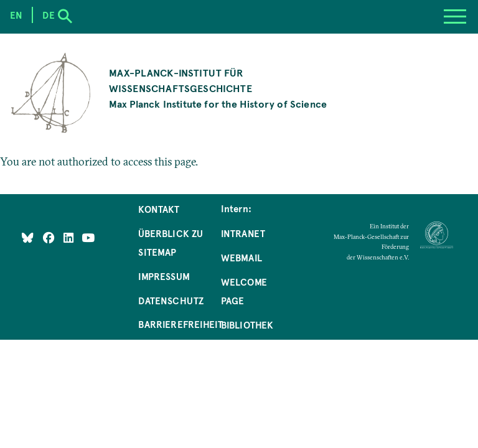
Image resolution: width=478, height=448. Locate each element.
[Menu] (455, 17)
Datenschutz (171, 301)
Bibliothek (247, 325)
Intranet (243, 233)
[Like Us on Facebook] (50, 237)
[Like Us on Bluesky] (28, 237)
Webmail (241, 258)
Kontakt (159, 209)
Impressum (164, 276)
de (48, 15)
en (16, 15)
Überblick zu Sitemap (171, 243)
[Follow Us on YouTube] (88, 237)
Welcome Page (244, 291)
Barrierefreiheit (180, 324)
